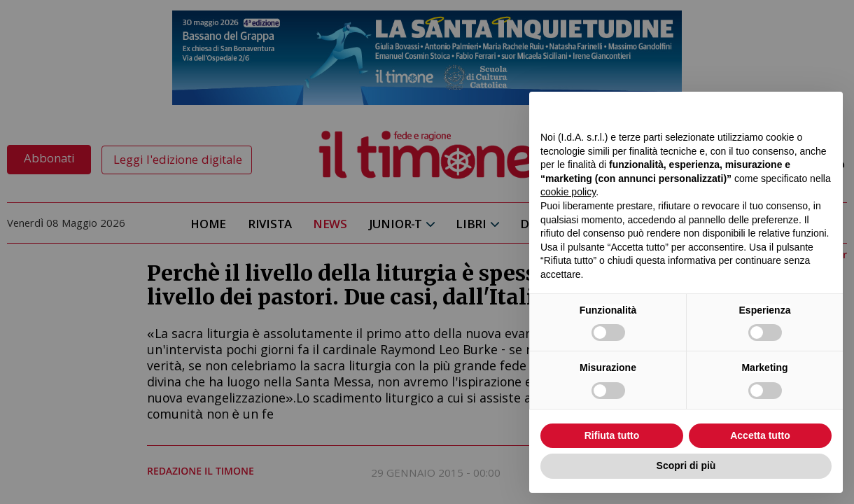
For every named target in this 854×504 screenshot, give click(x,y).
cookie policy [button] (568, 192)
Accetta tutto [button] (760, 435)
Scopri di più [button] (686, 465)
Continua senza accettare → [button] (767, 110)
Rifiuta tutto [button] (612, 435)
